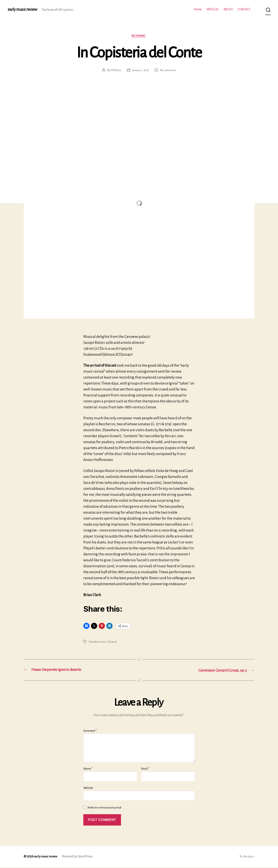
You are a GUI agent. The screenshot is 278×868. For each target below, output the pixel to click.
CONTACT (244, 9)
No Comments (169, 71)
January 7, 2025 (140, 71)
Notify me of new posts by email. (105, 808)
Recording (139, 36)
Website (88, 788)
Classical (113, 642)
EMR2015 (115, 71)
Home (198, 9)
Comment (90, 731)
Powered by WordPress (78, 857)
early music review (23, 10)
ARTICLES (212, 9)
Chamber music (98, 642)
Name (88, 769)
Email (145, 769)
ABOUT (228, 9)
